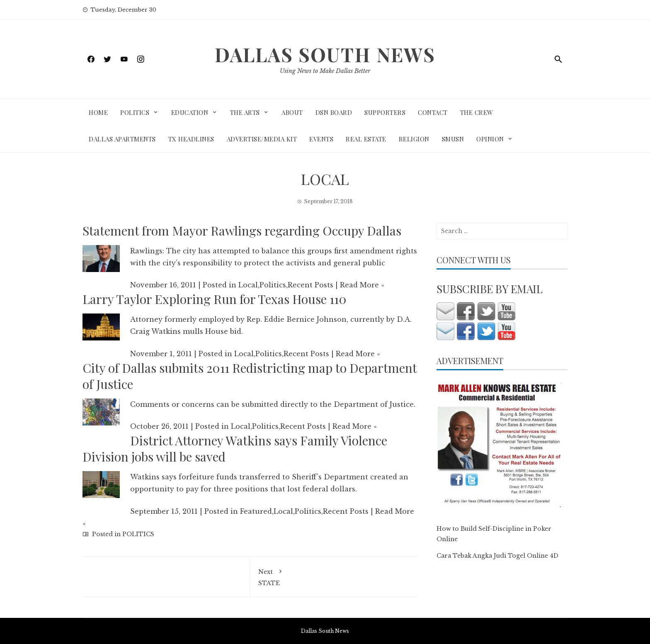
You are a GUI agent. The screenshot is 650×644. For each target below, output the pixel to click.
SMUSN (453, 139)
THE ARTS (245, 112)
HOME (98, 112)
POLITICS (135, 112)
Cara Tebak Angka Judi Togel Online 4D (497, 556)
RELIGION (414, 139)
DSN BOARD (334, 112)
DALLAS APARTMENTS (122, 139)
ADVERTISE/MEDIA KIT (262, 139)
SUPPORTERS (385, 112)
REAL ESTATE (366, 139)
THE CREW (477, 112)
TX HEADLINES (191, 139)
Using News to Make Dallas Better (325, 71)
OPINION (490, 139)
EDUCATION (190, 112)
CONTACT (433, 112)
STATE (334, 576)
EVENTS (321, 139)
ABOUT (292, 112)
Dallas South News (325, 54)
